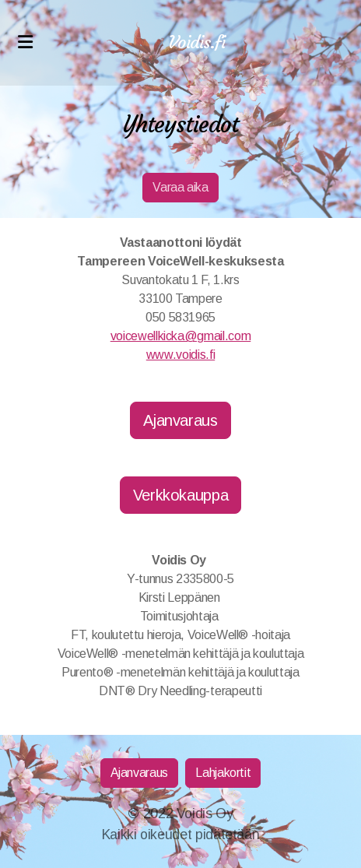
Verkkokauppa (181, 495)
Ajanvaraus (180, 420)
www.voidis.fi (180, 355)
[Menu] (25, 43)
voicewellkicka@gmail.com (181, 336)
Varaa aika (180, 187)
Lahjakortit (223, 773)
